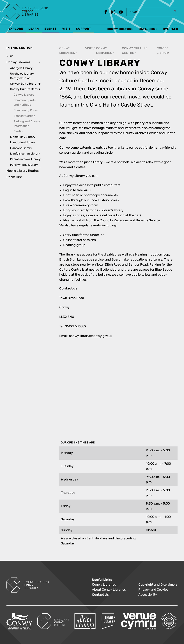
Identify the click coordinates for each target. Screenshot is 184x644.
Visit (89, 48)
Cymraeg (171, 29)
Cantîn (18, 131)
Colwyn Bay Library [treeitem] (23, 84)
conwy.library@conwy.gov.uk (91, 336)
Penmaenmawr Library (25, 159)
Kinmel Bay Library (23, 137)
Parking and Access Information (27, 124)
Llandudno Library (22, 142)
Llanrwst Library (21, 148)
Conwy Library (24, 95)
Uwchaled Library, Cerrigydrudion (22, 76)
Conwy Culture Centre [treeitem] (25, 89)
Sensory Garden (24, 116)
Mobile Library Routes (23, 171)
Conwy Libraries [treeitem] (18, 62)
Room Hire (14, 177)
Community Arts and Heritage (25, 102)
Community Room (26, 110)
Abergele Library (21, 68)
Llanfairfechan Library (25, 154)
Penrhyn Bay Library (24, 165)
